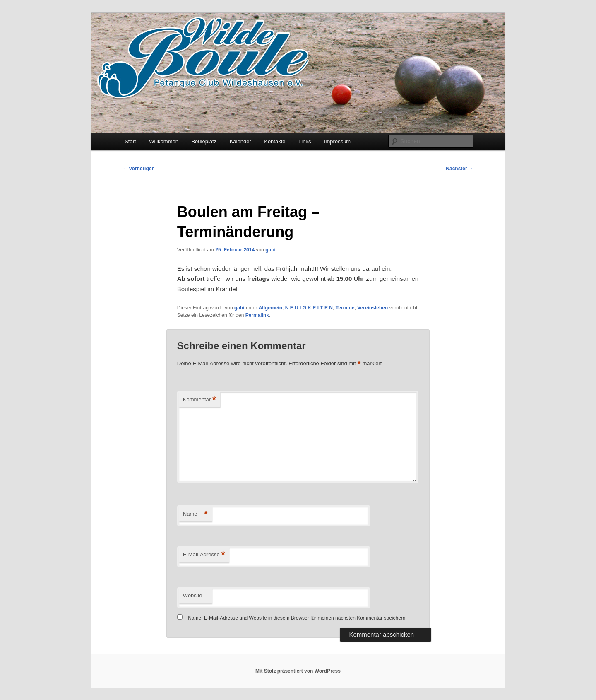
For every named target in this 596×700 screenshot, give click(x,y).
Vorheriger (138, 169)
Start (130, 141)
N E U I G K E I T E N (309, 308)
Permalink (257, 315)
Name (195, 514)
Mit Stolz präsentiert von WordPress (298, 671)
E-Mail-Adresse (204, 555)
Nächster (460, 169)
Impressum (337, 141)
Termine (345, 308)
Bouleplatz (204, 141)
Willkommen (164, 141)
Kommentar (199, 400)
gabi (270, 250)
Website (193, 595)
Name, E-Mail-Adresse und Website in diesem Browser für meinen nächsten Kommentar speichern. (297, 618)
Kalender (240, 141)
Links (305, 141)
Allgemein (270, 308)
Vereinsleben (372, 308)
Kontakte (275, 141)
